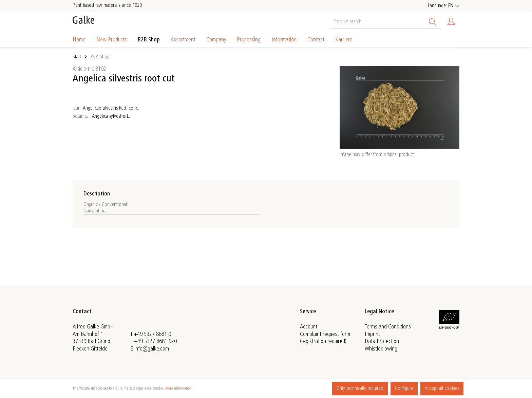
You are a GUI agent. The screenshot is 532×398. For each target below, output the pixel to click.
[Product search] (378, 21)
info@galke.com (152, 349)
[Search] (433, 21)
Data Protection (382, 342)
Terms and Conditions (388, 327)
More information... (180, 388)
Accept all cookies (442, 388)
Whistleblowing (381, 349)
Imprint (372, 334)
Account (309, 327)
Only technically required (360, 388)
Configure (404, 388)
